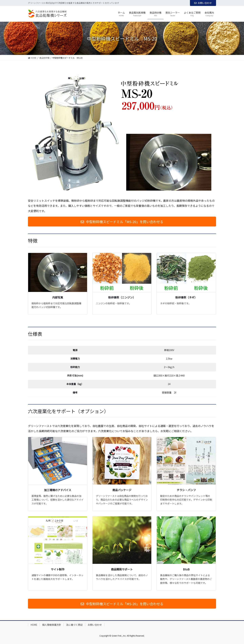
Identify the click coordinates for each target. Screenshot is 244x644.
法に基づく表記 (74, 625)
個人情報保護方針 (52, 625)
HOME (34, 625)
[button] (122, 222)
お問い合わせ (203, 3)
